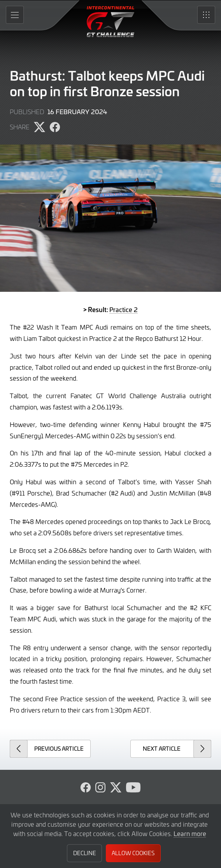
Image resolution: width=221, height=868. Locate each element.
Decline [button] (85, 853)
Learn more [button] (190, 833)
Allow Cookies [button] (133, 853)
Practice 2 (124, 309)
